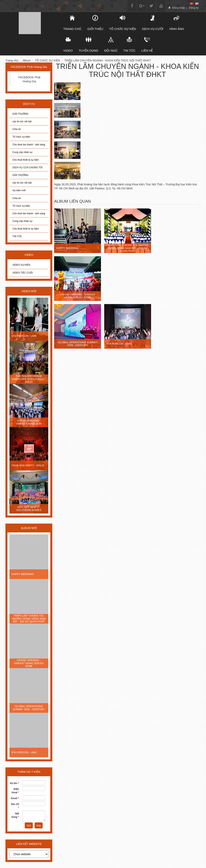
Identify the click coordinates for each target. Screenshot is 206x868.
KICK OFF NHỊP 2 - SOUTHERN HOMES (29, 508)
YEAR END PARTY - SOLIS (28, 465)
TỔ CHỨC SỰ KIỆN (123, 23)
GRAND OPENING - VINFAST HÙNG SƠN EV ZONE (29, 663)
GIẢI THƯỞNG (20, 114)
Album (27, 60)
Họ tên (14, 783)
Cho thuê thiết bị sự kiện (26, 160)
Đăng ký (194, 8)
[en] (197, 4)
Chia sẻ (17, 129)
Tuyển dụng (88, 44)
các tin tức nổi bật (22, 122)
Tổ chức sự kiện (21, 137)
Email (15, 798)
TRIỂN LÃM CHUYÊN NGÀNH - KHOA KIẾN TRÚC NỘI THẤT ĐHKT (108, 60)
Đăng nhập (179, 8)
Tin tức (129, 44)
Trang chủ (12, 60)
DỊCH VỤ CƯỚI (153, 23)
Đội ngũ (111, 44)
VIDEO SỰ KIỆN (21, 265)
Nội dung (15, 815)
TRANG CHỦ (72, 23)
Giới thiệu (95, 23)
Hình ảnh (177, 23)
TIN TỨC (17, 236)
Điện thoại (15, 791)
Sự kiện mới (19, 190)
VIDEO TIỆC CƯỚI (23, 273)
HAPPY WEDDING (23, 574)
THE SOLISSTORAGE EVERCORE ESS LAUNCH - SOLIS (29, 379)
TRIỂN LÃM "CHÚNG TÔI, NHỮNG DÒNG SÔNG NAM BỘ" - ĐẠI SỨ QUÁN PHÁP (29, 619)
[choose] (29, 854)
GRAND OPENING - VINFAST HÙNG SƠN (29, 422)
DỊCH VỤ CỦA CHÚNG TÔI (27, 167)
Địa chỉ (15, 806)
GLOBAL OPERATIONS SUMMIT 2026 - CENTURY (29, 708)
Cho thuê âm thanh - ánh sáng (29, 145)
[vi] (192, 4)
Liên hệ (147, 44)
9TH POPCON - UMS (24, 336)
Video (68, 44)
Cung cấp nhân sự (22, 152)
